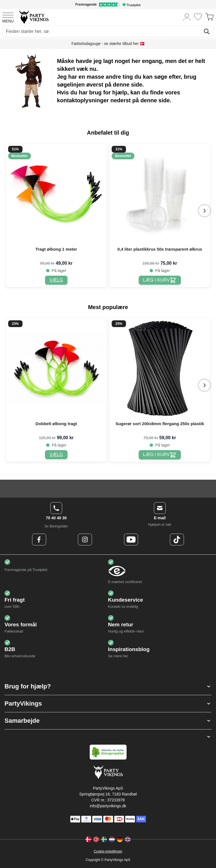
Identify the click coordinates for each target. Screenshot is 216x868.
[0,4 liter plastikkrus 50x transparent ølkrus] (160, 280)
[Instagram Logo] (85, 540)
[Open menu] (8, 17)
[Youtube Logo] (131, 540)
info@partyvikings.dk (108, 806)
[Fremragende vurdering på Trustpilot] (108, 4)
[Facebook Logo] (39, 540)
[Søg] (207, 31)
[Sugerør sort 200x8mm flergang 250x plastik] (160, 455)
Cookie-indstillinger (108, 851)
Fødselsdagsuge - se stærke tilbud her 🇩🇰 (108, 44)
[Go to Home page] (34, 17)
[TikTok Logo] (177, 540)
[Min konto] (187, 17)
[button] (108, 686)
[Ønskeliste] (198, 17)
